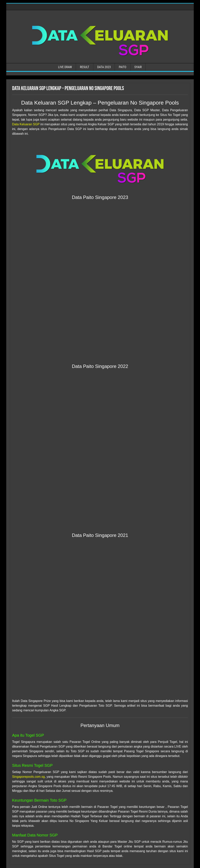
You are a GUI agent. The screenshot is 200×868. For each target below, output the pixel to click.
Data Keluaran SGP (26, 124)
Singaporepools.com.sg (28, 777)
